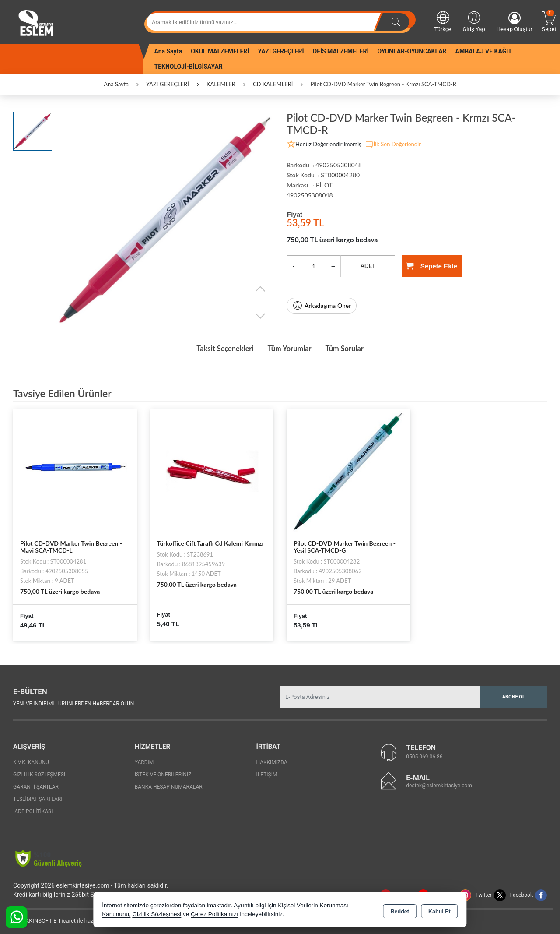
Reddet (400, 910)
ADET (368, 266)
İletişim (267, 772)
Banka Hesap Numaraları (169, 785)
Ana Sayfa (168, 51)
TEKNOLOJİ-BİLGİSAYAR (189, 67)
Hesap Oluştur (514, 22)
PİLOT (324, 185)
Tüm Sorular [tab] (353, 348)
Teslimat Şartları (38, 797)
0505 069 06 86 (424, 755)
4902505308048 (310, 195)
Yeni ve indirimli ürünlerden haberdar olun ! (75, 702)
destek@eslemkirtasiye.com (439, 784)
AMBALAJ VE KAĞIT (484, 51)
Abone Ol (514, 695)
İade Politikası (33, 809)
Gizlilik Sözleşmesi (39, 772)
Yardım (144, 760)
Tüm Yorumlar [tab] (290, 348)
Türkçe (443, 21)
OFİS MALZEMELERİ (341, 51)
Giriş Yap (474, 21)
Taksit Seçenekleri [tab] (217, 348)
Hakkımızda (272, 760)
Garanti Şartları (37, 785)
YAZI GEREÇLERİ (281, 51)
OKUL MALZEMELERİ (220, 51)
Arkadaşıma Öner (322, 306)
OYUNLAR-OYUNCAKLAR (412, 51)
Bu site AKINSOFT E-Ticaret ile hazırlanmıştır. (63, 918)
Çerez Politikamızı (215, 914)
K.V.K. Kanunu (31, 760)
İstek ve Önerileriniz (163, 772)
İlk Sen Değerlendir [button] (393, 145)
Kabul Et (439, 910)
